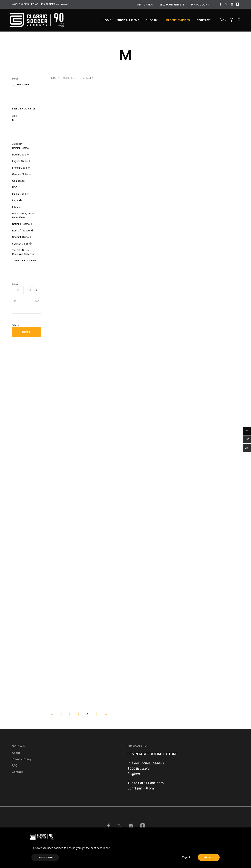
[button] (223, 20)
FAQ (15, 766)
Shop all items (128, 20)
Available (23, 84)
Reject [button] (186, 857)
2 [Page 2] (70, 714)
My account (200, 5)
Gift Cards (19, 746)
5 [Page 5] (96, 714)
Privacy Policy (21, 759)
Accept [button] (209, 857)
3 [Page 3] (78, 714)
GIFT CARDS (145, 5)
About (16, 753)
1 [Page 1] (61, 714)
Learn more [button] (45, 857)
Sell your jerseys (172, 5)
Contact (204, 20)
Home (107, 20)
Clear (26, 332)
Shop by (152, 20)
